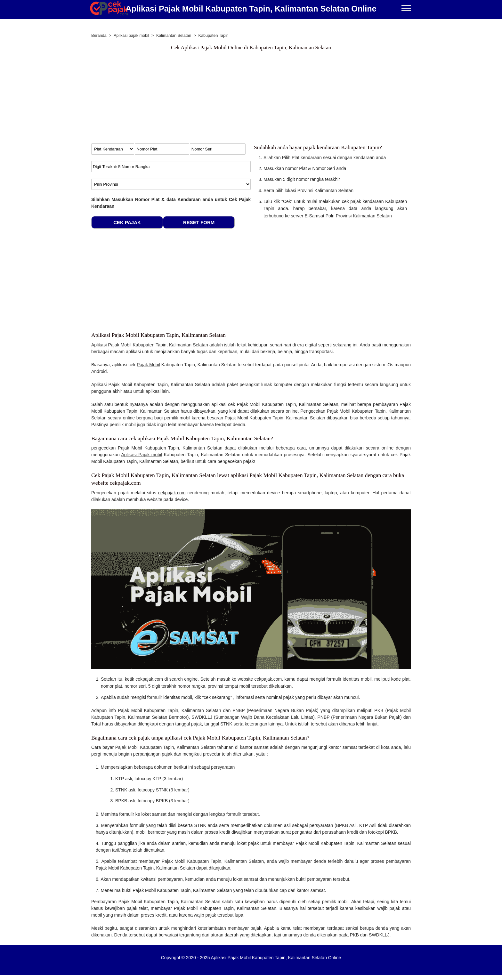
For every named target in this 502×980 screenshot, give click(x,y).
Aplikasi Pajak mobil (142, 455)
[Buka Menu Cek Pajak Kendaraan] (406, 9)
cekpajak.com (172, 493)
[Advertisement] (251, 99)
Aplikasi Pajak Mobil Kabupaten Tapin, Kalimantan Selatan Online (251, 9)
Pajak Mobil (148, 365)
